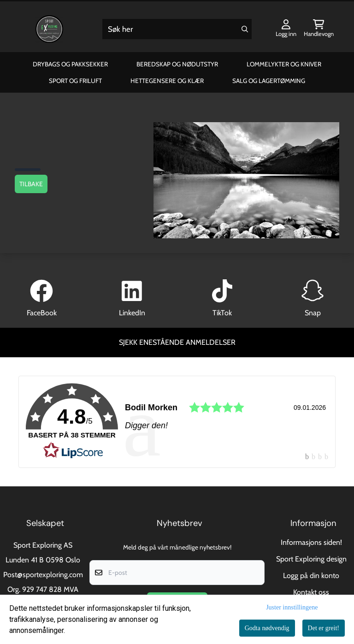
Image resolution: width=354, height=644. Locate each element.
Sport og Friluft (75, 81)
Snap (313, 313)
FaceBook (42, 313)
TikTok (222, 313)
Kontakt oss (311, 592)
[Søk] (177, 29)
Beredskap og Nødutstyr (177, 64)
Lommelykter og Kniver (284, 64)
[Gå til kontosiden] (286, 29)
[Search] (245, 29)
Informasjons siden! (311, 542)
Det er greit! (324, 628)
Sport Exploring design (311, 559)
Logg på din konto (311, 576)
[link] (177, 422)
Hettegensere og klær (167, 81)
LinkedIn (132, 313)
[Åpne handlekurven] (319, 29)
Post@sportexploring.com (43, 575)
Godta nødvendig (267, 628)
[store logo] (49, 29)
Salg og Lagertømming (269, 81)
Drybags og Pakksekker (70, 64)
